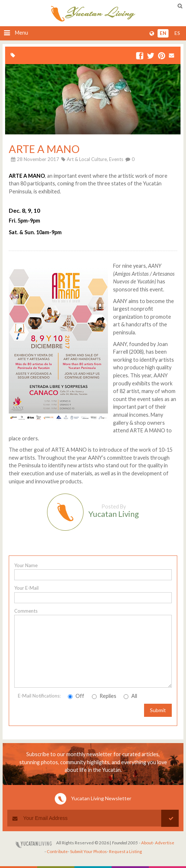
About (147, 843)
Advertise (165, 843)
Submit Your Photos (88, 851)
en (163, 33)
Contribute (57, 851)
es (177, 33)
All (130, 696)
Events (116, 159)
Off (76, 696)
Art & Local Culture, (87, 159)
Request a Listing (125, 851)
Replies (104, 696)
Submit (158, 710)
